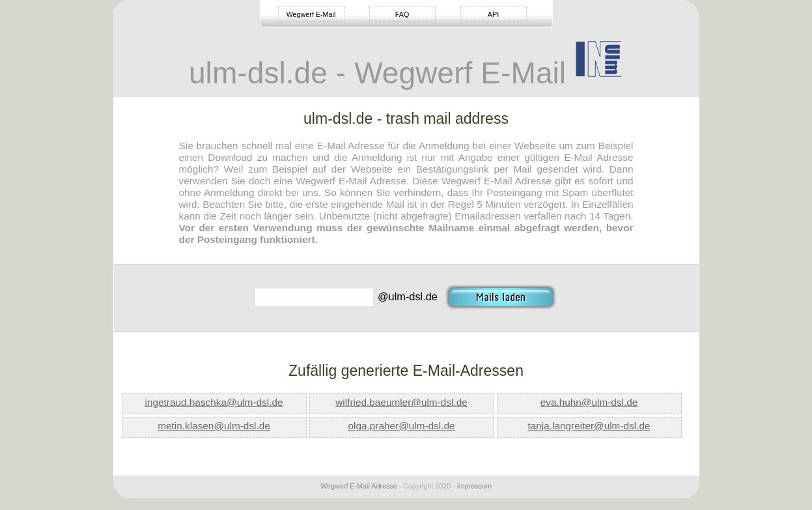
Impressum (474, 486)
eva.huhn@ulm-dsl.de (589, 402)
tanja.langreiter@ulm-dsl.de (589, 426)
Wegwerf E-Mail (311, 14)
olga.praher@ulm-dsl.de (401, 426)
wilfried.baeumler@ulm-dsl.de (401, 402)
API (493, 14)
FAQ (402, 14)
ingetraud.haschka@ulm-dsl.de (214, 402)
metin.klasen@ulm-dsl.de (214, 426)
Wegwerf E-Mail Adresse (359, 486)
